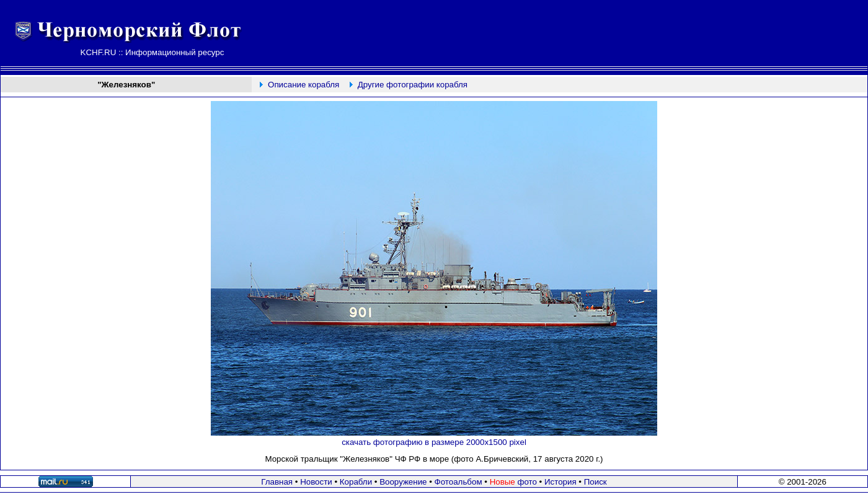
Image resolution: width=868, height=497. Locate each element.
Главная (277, 482)
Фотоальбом (458, 482)
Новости (316, 482)
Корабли (356, 482)
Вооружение (403, 482)
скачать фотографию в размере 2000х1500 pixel (434, 442)
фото (513, 482)
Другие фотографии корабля (413, 85)
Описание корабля (303, 85)
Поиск (596, 482)
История (560, 482)
